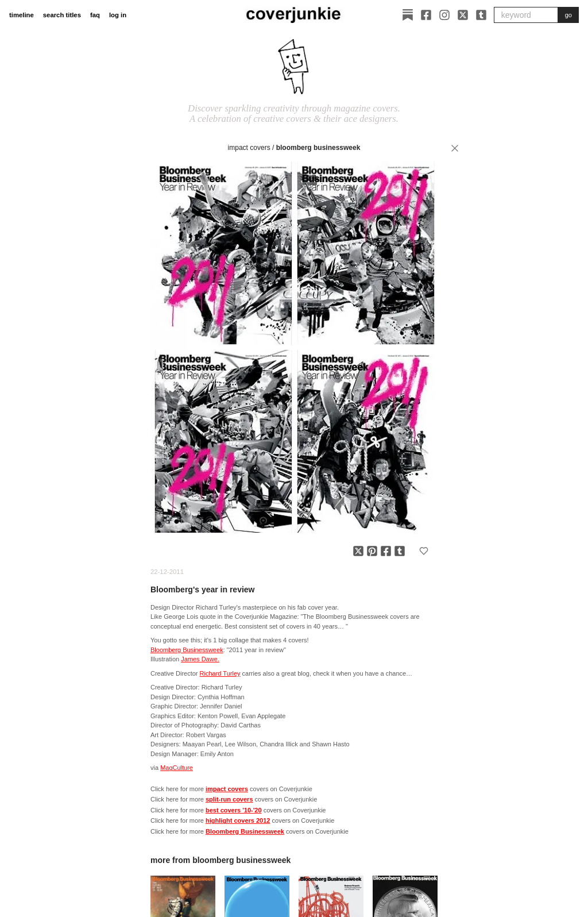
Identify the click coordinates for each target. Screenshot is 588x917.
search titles (62, 15)
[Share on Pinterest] (372, 551)
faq (95, 15)
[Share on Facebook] (386, 551)
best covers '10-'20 (234, 810)
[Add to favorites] (424, 551)
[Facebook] (426, 15)
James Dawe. (200, 659)
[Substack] (408, 15)
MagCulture (177, 768)
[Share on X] (358, 551)
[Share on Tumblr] (400, 551)
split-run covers (229, 799)
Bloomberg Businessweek (318, 148)
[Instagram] (444, 15)
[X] (463, 15)
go (568, 15)
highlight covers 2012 (238, 820)
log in (118, 15)
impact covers (249, 148)
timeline (22, 15)
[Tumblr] (481, 15)
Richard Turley (220, 673)
